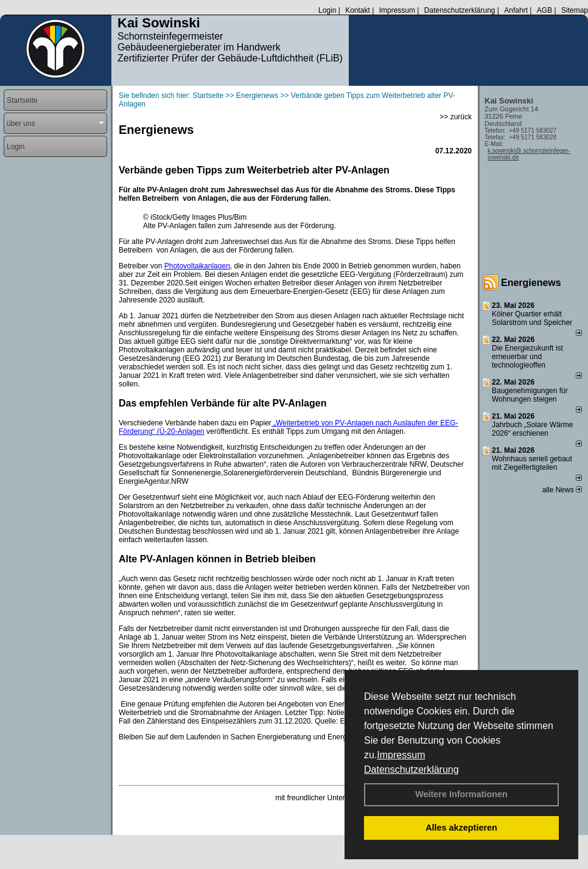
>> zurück (456, 117)
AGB (544, 10)
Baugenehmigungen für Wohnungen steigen (530, 395)
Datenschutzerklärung (411, 770)
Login (327, 10)
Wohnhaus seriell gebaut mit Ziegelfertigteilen (532, 463)
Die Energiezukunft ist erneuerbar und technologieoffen (527, 357)
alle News (562, 490)
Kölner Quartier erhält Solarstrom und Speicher (532, 318)
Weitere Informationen (461, 794)
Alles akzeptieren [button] (461, 828)
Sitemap (575, 10)
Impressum (401, 755)
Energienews (531, 283)
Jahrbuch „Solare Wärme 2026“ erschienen (532, 429)
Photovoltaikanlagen (197, 266)
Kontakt (358, 10)
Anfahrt (516, 10)
